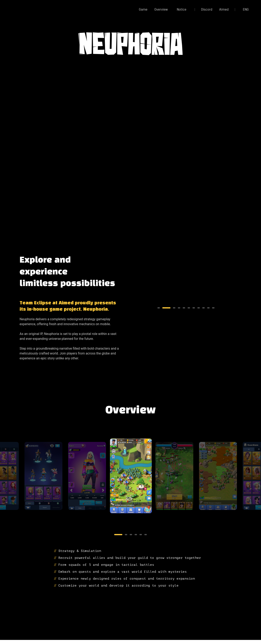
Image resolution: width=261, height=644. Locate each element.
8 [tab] (199, 308)
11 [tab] (213, 308)
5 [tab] (184, 308)
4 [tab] (176, 308)
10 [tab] (208, 308)
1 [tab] (159, 308)
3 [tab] (168, 308)
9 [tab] (203, 308)
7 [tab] (194, 308)
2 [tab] (164, 308)
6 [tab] (189, 308)
